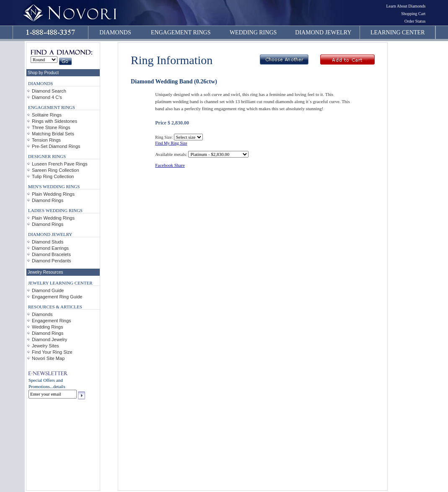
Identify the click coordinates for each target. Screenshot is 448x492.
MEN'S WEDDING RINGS (54, 186)
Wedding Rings (47, 327)
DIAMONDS (115, 32)
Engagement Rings (52, 321)
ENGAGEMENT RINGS (181, 32)
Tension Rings (46, 140)
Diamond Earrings (50, 248)
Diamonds (42, 314)
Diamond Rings (48, 200)
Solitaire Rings (47, 115)
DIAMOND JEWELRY (323, 32)
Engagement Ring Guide (57, 297)
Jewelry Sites (45, 346)
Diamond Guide (48, 290)
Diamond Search (49, 91)
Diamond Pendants (52, 261)
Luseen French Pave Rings (60, 164)
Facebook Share (170, 165)
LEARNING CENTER (398, 32)
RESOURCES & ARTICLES (55, 307)
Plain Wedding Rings (53, 194)
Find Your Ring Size (52, 352)
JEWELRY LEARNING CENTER (60, 283)
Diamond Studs (48, 242)
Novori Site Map (48, 358)
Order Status (415, 21)
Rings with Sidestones (54, 121)
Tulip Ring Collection (53, 176)
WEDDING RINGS (253, 32)
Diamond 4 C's (47, 97)
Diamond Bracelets (51, 254)
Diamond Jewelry (49, 339)
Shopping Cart (413, 14)
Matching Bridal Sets (53, 134)
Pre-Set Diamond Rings (56, 146)
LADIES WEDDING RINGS (55, 210)
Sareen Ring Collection (56, 170)
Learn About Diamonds (406, 6)
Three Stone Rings (51, 127)
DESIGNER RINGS (47, 156)
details (59, 386)
